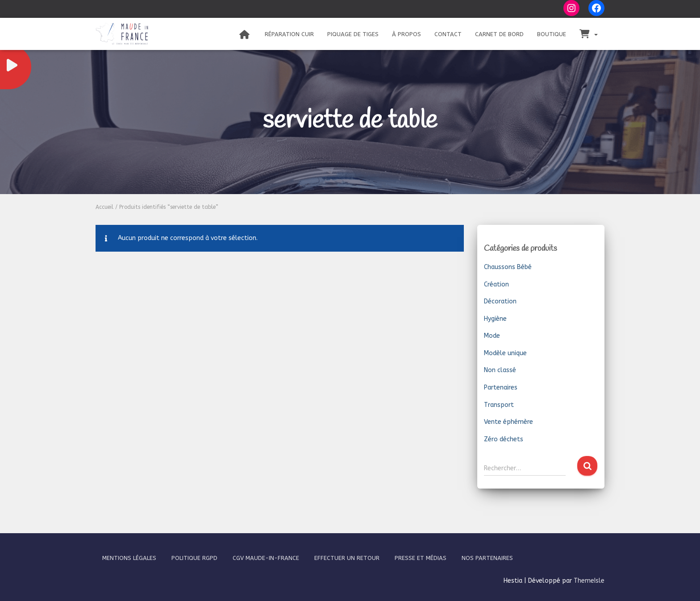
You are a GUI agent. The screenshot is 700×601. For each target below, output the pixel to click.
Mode (492, 336)
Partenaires (501, 388)
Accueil (104, 207)
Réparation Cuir (289, 34)
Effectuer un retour (347, 558)
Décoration (500, 301)
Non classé (500, 370)
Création (496, 284)
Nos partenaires (487, 558)
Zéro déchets (504, 439)
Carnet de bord (499, 34)
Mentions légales (129, 558)
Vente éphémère (508, 422)
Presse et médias (421, 558)
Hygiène (495, 319)
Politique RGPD (194, 558)
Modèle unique (505, 353)
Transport (499, 405)
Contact (448, 34)
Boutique (552, 34)
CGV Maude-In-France (266, 558)
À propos (406, 34)
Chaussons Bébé (508, 267)
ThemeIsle (589, 581)
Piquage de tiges (353, 34)
